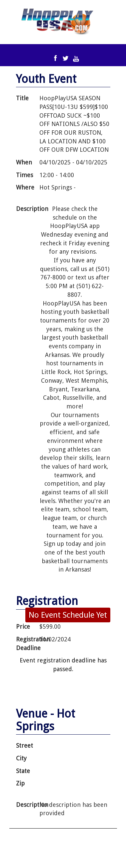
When (24, 162)
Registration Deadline (27, 644)
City (21, 758)
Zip (20, 783)
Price (23, 627)
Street (24, 746)
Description (27, 209)
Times (24, 175)
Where (25, 187)
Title (22, 98)
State (23, 771)
